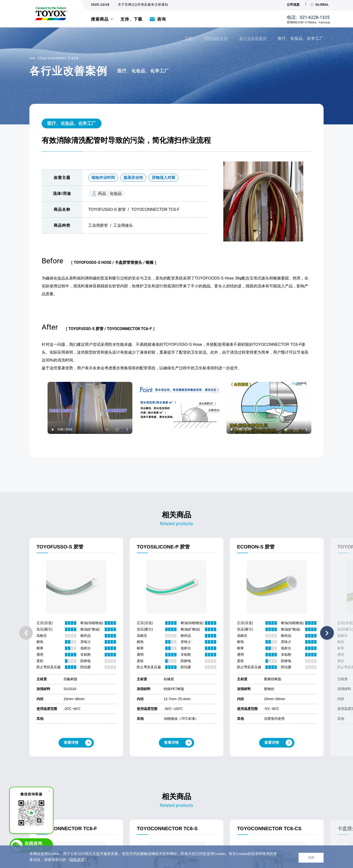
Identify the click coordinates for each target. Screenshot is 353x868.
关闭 (311, 858)
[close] (49, 791)
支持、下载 (131, 19)
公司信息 (293, 5)
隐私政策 (77, 860)
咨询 (162, 19)
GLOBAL (320, 5)
